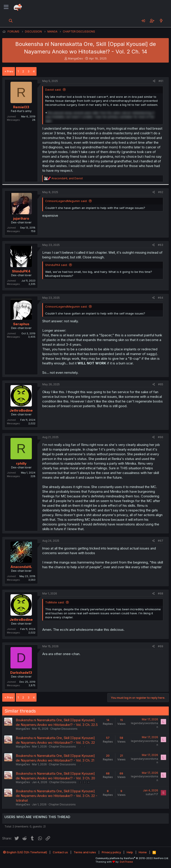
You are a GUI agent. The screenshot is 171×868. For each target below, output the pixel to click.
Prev (10, 71)
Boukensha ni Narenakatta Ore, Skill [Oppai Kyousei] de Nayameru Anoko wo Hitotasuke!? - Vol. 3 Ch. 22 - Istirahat (57, 796)
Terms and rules (85, 852)
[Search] (11, 21)
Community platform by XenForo (132, 858)
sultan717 (152, 794)
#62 (161, 192)
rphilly (21, 463)
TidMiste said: (55, 602)
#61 (161, 81)
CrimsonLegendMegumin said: (66, 201)
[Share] (154, 81)
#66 (161, 437)
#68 (161, 593)
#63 (161, 245)
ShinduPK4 (21, 271)
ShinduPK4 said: (56, 265)
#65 (161, 384)
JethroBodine (21, 410)
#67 (161, 541)
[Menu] (6, 7)
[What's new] (161, 21)
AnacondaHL (21, 567)
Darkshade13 (21, 673)
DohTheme (126, 862)
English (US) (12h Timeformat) (25, 852)
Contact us (60, 852)
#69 (161, 646)
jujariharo (21, 218)
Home (143, 852)
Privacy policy (111, 852)
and (67, 178)
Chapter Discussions (64, 729)
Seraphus (21, 324)
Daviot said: (53, 90)
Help (130, 852)
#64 (161, 298)
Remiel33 (21, 107)
